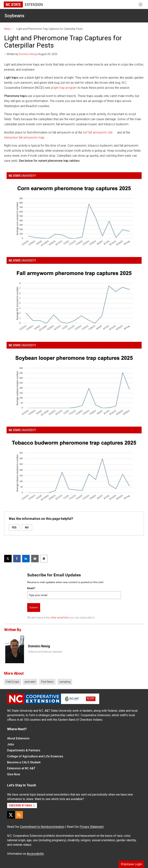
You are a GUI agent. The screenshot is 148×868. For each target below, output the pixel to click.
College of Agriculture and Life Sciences (35, 756)
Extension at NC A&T (21, 768)
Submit (34, 607)
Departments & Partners (24, 750)
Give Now (14, 774)
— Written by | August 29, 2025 (31, 54)
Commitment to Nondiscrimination (42, 827)
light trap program (65, 88)
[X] (11, 815)
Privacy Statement (92, 827)
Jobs (11, 744)
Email (31, 588)
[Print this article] (44, 559)
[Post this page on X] (8, 559)
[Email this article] (35, 559)
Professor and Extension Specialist (45, 652)
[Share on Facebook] (17, 559)
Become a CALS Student (24, 762)
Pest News (47, 682)
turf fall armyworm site (98, 132)
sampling (65, 682)
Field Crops (12, 682)
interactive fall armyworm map (24, 137)
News (8, 29)
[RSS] (19, 815)
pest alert (30, 682)
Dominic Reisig (28, 54)
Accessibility (35, 854)
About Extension (18, 738)
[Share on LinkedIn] (26, 559)
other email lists (60, 618)
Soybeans (14, 16)
